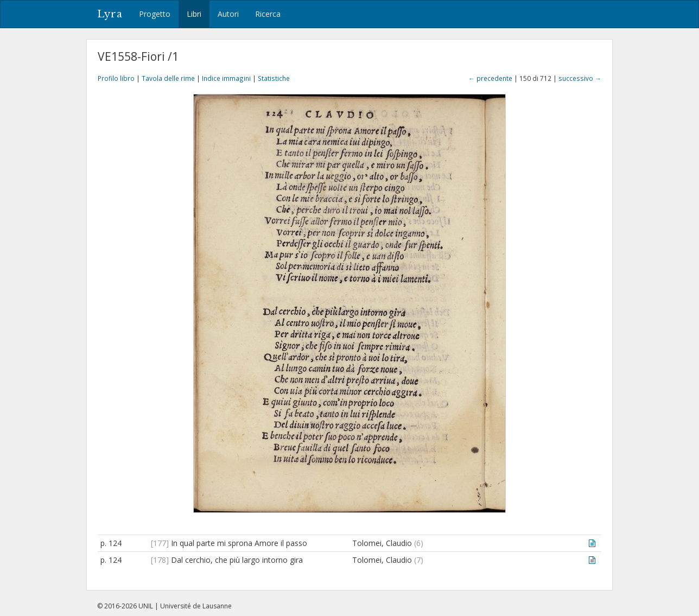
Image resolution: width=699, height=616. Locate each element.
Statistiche (274, 78)
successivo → (580, 78)
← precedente (490, 78)
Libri (194, 14)
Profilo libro (116, 78)
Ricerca (268, 14)
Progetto (155, 14)
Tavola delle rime (168, 78)
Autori (228, 14)
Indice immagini (226, 78)
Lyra (110, 14)
